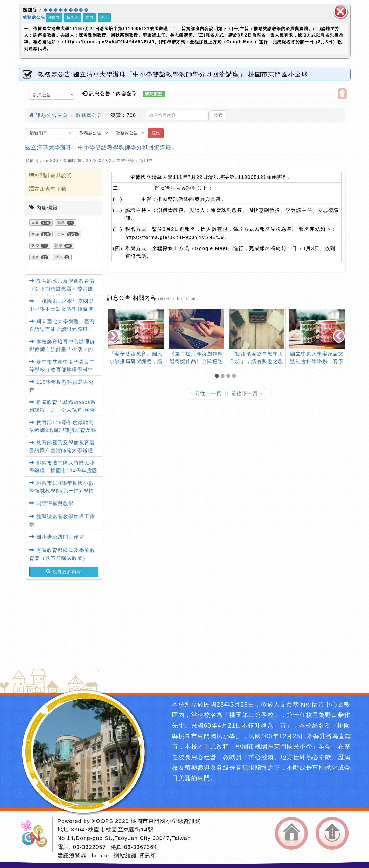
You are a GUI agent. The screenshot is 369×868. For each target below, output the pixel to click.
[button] (218, 376)
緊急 (61, 223)
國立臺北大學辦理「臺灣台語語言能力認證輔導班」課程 (62, 329)
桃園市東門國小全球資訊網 (166, 821)
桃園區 (73, 17)
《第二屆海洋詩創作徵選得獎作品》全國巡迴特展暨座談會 (196, 361)
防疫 (35, 246)
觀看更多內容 (64, 572)
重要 (35, 223)
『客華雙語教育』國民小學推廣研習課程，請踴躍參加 (136, 361)
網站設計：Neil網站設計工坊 (36, 835)
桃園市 (54, 17)
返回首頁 (291, 833)
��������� (66, 10)
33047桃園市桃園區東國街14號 (112, 830)
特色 (59, 257)
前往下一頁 (247, 393)
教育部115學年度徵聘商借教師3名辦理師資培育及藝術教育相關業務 (63, 430)
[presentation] (114, 337)
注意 (35, 257)
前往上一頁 (206, 393)
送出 (156, 133)
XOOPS (103, 821)
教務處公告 (34, 17)
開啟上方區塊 (342, 94)
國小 (104, 17)
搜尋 (218, 115)
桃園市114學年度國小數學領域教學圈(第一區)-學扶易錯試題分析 (62, 491)
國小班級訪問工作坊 (57, 537)
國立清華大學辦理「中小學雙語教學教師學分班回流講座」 (101, 147)
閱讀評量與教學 (52, 503)
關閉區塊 (340, 12)
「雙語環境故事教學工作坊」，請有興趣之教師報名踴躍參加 (257, 361)
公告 (61, 234)
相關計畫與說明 (51, 175)
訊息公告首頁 (48, 115)
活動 (59, 246)
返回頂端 (332, 833)
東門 (89, 17)
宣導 (35, 234)
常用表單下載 (48, 189)
